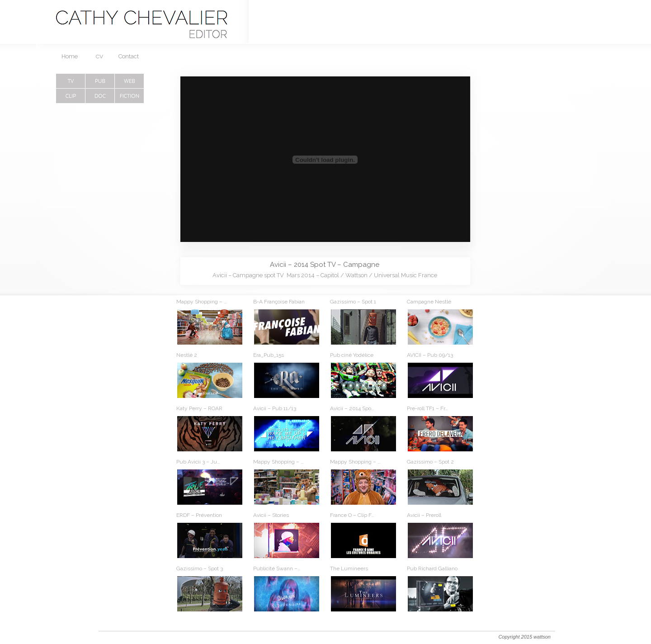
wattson (542, 637)
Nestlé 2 (187, 355)
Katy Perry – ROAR (199, 408)
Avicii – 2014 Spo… (352, 408)
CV (99, 57)
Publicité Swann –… (277, 568)
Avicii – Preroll (424, 515)
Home (70, 56)
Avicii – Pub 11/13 (275, 408)
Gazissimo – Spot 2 (430, 462)
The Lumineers (349, 568)
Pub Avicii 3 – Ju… (198, 462)
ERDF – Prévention (199, 515)
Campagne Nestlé (429, 302)
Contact (129, 56)
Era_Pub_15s (269, 355)
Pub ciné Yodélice (352, 355)
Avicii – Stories (271, 515)
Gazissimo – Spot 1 (353, 302)
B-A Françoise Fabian (279, 302)
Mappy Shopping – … (202, 302)
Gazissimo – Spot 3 (200, 568)
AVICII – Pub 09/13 (430, 355)
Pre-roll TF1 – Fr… (427, 408)
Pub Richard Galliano (432, 568)
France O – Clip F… (352, 515)
